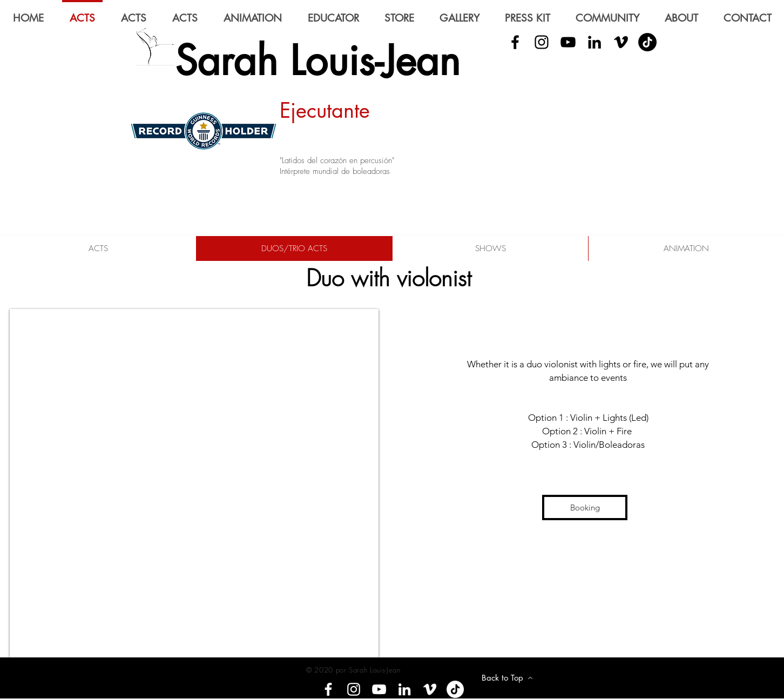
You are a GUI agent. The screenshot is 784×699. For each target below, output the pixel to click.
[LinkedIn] (594, 42)
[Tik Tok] (647, 42)
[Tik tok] (455, 689)
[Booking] (585, 508)
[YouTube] (568, 42)
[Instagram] (354, 689)
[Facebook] (328, 689)
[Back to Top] (507, 678)
